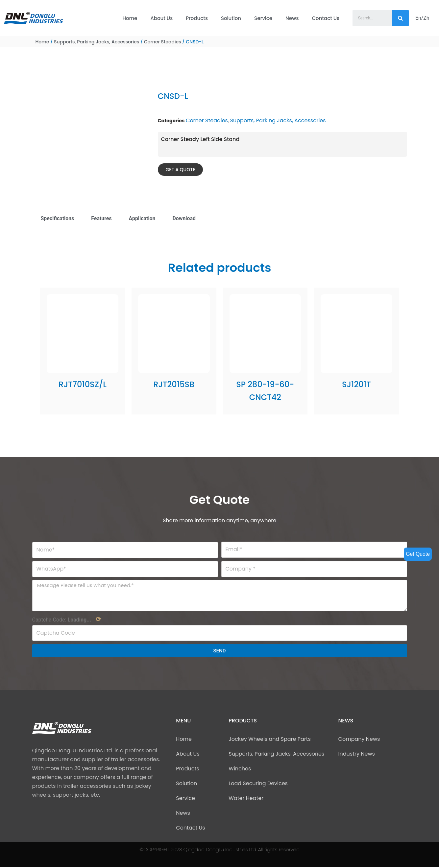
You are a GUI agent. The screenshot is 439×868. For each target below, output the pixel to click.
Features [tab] (102, 218)
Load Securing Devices (258, 784)
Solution (231, 18)
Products (197, 18)
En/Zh (422, 18)
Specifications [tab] (58, 218)
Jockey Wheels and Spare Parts (270, 740)
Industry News (357, 755)
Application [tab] (143, 218)
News (292, 18)
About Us (161, 18)
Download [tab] (185, 218)
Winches (240, 770)
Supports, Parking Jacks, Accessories (97, 42)
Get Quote (418, 554)
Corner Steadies (163, 42)
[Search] (401, 18)
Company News (359, 740)
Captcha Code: (67, 620)
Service (263, 18)
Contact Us (326, 18)
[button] (181, 170)
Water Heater (246, 799)
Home (130, 18)
